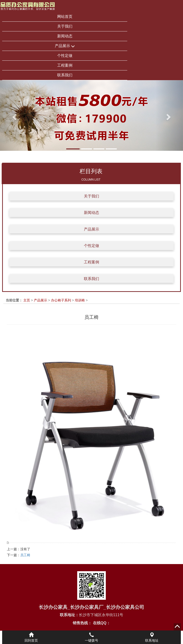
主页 (27, 300)
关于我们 (65, 26)
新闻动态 (65, 36)
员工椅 (25, 555)
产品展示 (65, 46)
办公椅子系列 (61, 300)
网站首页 (65, 17)
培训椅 (80, 300)
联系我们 (65, 75)
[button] (14, 116)
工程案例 (65, 65)
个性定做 (65, 56)
